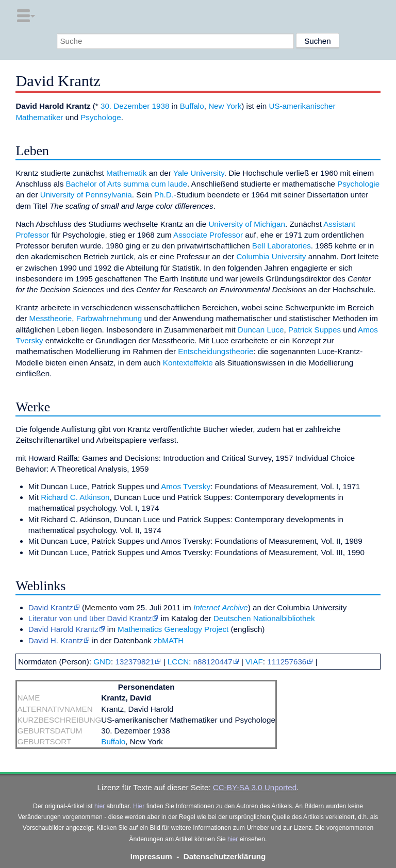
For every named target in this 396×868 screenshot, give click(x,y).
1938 (161, 106)
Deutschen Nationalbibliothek (264, 618)
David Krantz (51, 607)
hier (100, 806)
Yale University (199, 173)
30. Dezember (125, 106)
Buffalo (192, 106)
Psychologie (358, 184)
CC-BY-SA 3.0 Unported (255, 787)
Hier (139, 806)
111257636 (287, 662)
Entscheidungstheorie (216, 351)
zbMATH (169, 640)
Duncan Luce (261, 330)
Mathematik (127, 173)
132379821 (135, 662)
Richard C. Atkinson (75, 497)
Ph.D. (164, 195)
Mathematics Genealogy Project (173, 629)
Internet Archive (221, 607)
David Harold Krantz (63, 629)
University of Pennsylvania (86, 195)
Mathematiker (39, 117)
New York (225, 106)
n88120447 (213, 662)
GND (102, 662)
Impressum (151, 856)
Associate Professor (208, 235)
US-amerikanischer (302, 106)
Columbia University (271, 256)
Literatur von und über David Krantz (90, 618)
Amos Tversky (186, 486)
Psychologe (101, 117)
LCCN (178, 662)
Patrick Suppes (315, 330)
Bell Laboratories (282, 246)
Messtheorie (51, 318)
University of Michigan (247, 224)
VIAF (254, 662)
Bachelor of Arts (93, 184)
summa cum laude (155, 184)
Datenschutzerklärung (225, 856)
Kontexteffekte (188, 363)
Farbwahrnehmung (109, 318)
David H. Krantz (56, 640)
